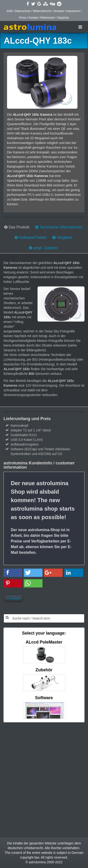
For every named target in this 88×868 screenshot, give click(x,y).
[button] (13, 573)
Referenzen (48, 18)
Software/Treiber (33, 238)
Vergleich (65, 238)
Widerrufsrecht (42, 11)
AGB (9, 11)
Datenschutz (23, 11)
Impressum (73, 11)
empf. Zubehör (46, 248)
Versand (59, 11)
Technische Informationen (61, 227)
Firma (23, 18)
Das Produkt (19, 227)
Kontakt (33, 18)
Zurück (13, 598)
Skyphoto (63, 18)
